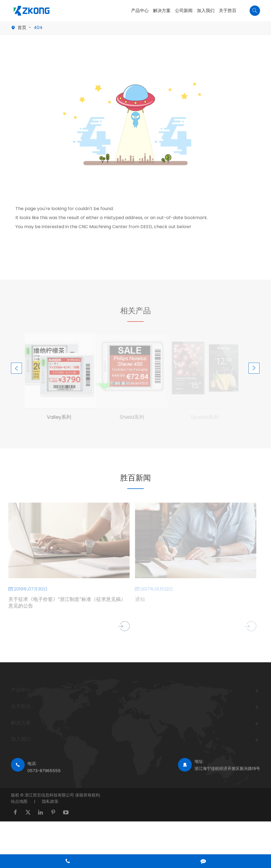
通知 (139, 599)
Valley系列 (57, 417)
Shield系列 (130, 417)
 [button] (16, 368)
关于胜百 (228, 11)
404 (38, 28)
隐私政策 (50, 801)
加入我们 (206, 11)
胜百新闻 (135, 478)
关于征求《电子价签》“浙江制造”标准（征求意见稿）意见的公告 (65, 603)
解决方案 (162, 11)
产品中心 (140, 11)
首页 (22, 28)
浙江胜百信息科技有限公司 (50, 795)
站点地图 (19, 801)
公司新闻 (184, 11)
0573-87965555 (44, 771)
